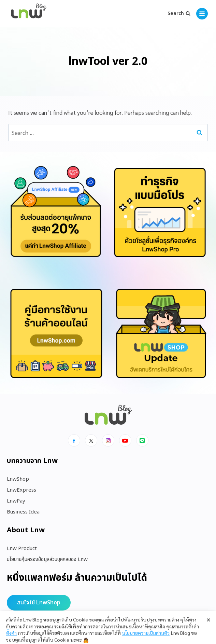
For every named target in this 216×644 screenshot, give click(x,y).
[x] (91, 440)
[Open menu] (202, 14)
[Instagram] (108, 440)
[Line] (142, 440)
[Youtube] (125, 440)
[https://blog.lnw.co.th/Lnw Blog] (29, 14)
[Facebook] (74, 440)
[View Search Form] (179, 14)
